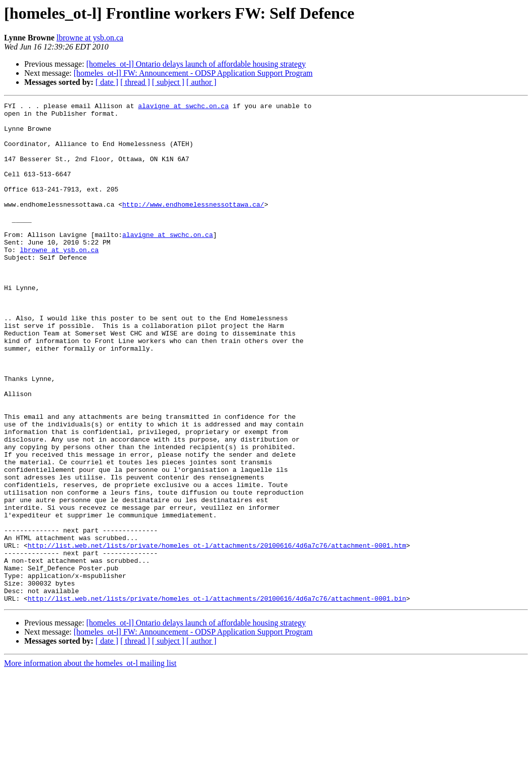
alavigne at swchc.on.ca (183, 107)
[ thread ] (135, 82)
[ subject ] (168, 82)
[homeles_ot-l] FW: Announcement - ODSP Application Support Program (193, 73)
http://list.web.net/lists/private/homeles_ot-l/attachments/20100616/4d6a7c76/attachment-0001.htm (217, 635)
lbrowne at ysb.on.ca (90, 38)
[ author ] (202, 82)
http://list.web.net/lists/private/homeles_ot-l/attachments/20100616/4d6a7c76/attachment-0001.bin (217, 698)
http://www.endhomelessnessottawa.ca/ (193, 225)
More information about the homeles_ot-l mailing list (90, 763)
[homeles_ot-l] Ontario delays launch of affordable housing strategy (196, 64)
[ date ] (107, 82)
